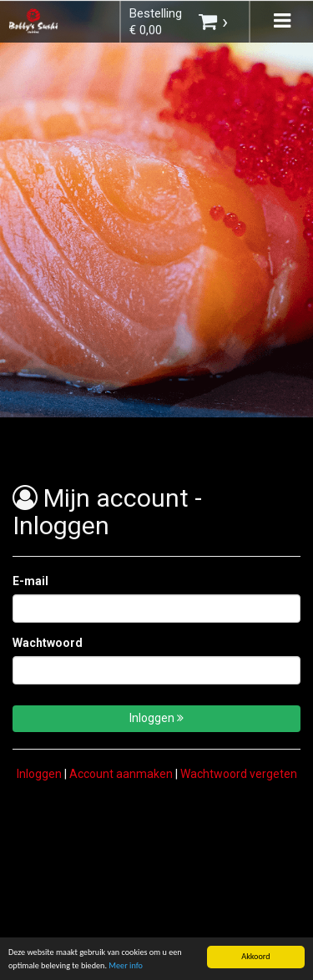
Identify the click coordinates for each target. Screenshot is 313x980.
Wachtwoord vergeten (239, 774)
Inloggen (156, 718)
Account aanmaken (121, 774)
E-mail (30, 581)
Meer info (126, 966)
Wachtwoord (48, 643)
